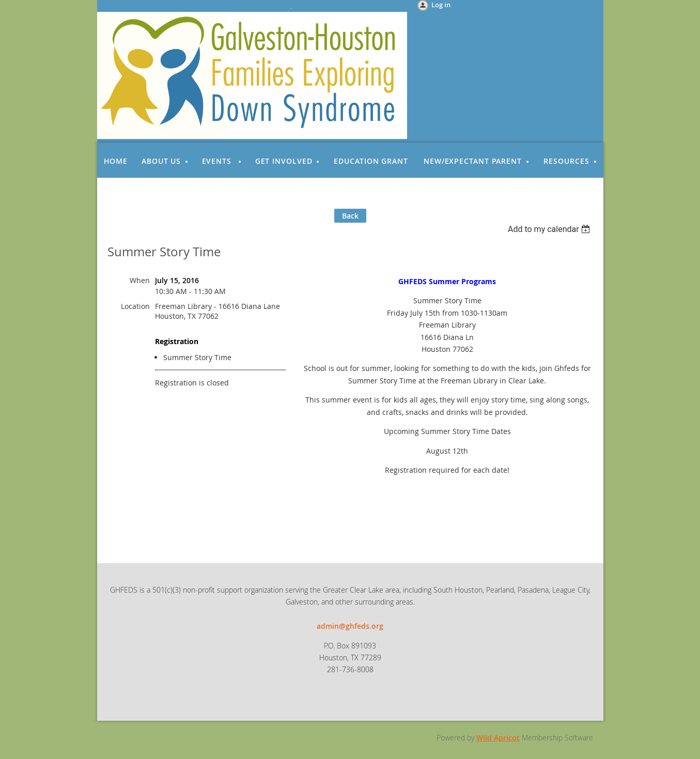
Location (135, 306)
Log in (441, 5)
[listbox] (550, 229)
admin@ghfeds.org (350, 626)
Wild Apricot (498, 738)
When (140, 280)
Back (350, 216)
